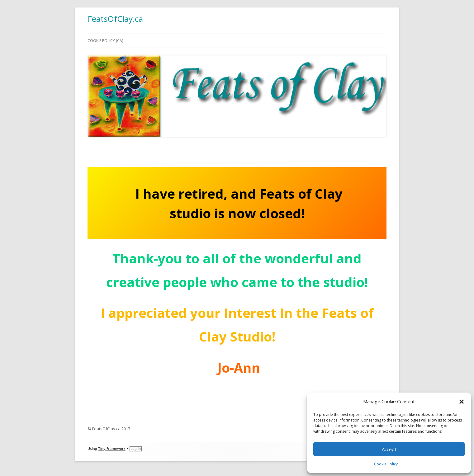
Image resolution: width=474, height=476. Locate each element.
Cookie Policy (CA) (105, 41)
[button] (462, 402)
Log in (136, 449)
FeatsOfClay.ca (115, 19)
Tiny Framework (112, 449)
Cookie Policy (386, 464)
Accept (389, 449)
